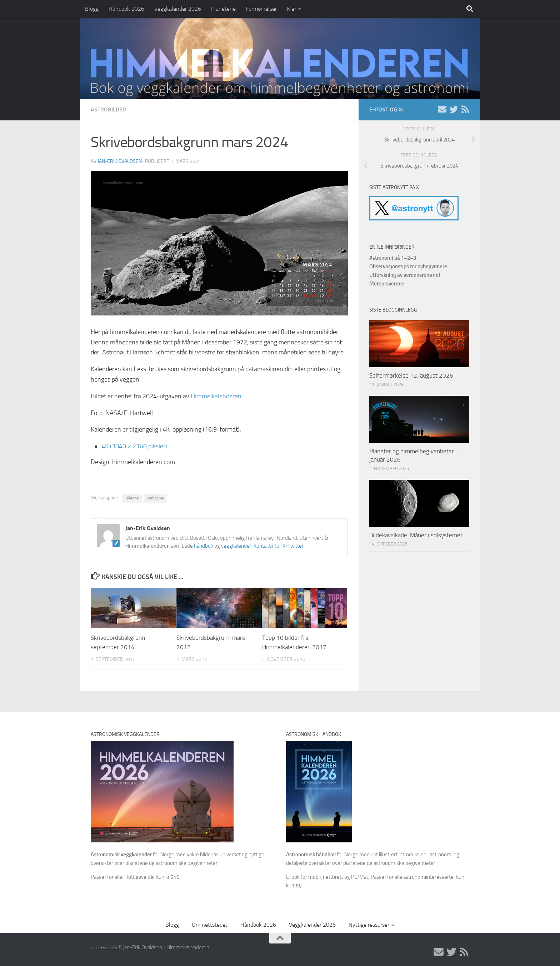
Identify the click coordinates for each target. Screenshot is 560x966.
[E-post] (442, 109)
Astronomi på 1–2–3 (393, 258)
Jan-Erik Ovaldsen (120, 161)
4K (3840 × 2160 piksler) (134, 446)
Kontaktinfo (266, 546)
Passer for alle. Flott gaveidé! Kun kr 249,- (137, 877)
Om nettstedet (210, 925)
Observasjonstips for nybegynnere (408, 267)
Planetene (223, 9)
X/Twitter (293, 546)
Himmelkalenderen (216, 396)
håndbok (204, 546)
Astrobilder (108, 109)
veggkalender (236, 546)
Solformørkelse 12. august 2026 (411, 375)
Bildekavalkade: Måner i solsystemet (416, 535)
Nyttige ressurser (369, 925)
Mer (291, 9)
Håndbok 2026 (126, 9)
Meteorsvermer (387, 284)
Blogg (92, 9)
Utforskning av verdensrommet (405, 275)
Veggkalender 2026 (178, 9)
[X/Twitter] (454, 109)
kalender (132, 498)
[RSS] (465, 109)
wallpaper (156, 498)
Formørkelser (261, 9)
